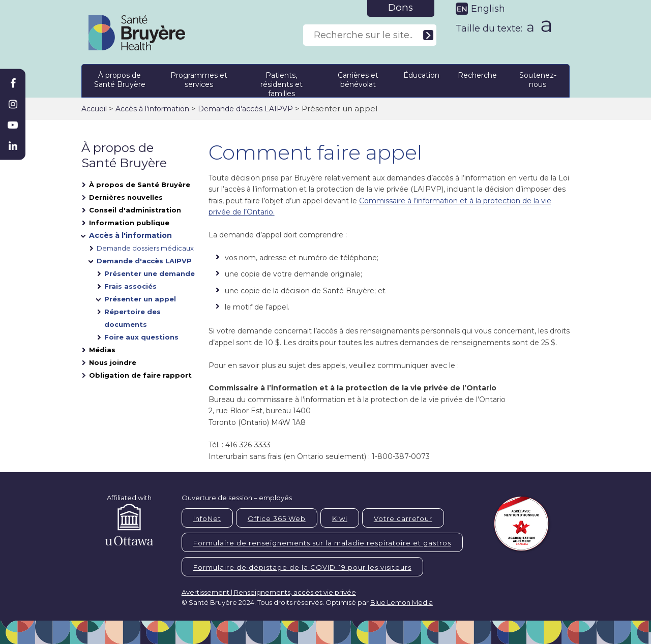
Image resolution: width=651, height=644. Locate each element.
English (488, 9)
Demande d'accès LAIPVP (245, 109)
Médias (102, 350)
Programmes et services (199, 80)
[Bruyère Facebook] (13, 83)
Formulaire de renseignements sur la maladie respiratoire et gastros (322, 543)
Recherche (477, 75)
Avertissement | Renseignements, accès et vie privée (269, 592)
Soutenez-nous (538, 80)
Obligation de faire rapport (140, 375)
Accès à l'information (152, 109)
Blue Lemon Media (402, 602)
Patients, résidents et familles (282, 83)
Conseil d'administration (135, 210)
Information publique (129, 223)
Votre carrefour (403, 518)
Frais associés (130, 286)
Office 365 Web (277, 518)
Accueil (94, 109)
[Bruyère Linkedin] (13, 146)
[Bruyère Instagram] (13, 104)
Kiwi (340, 518)
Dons (401, 7)
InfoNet (207, 518)
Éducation (421, 75)
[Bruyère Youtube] (13, 125)
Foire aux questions (141, 337)
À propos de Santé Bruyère (120, 80)
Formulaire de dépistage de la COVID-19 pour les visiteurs (302, 567)
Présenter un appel (140, 299)
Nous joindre (113, 362)
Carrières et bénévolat (358, 80)
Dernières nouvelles (126, 197)
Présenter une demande (150, 273)
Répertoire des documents (132, 318)
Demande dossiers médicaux (145, 248)
